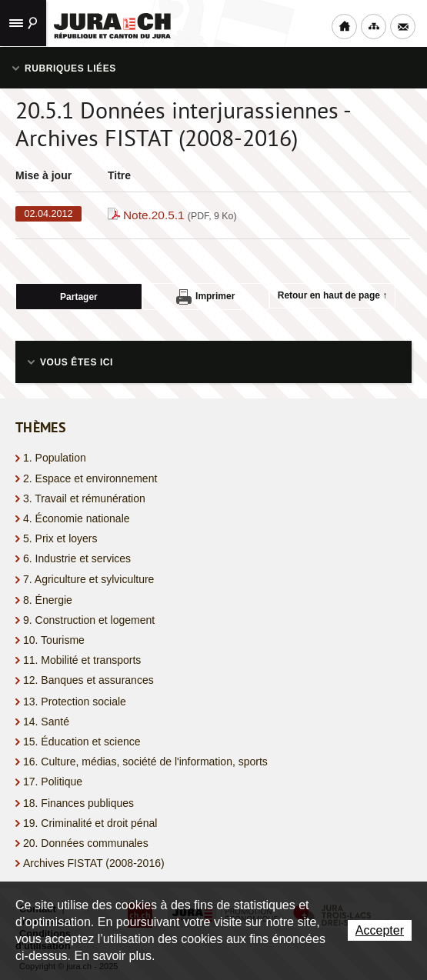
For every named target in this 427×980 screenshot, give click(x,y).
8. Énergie (48, 600)
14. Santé (46, 722)
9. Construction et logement (89, 620)
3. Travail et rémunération (84, 498)
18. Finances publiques (78, 803)
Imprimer (205, 297)
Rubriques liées (70, 68)
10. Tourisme (54, 640)
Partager (79, 297)
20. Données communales (86, 843)
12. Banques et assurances (88, 680)
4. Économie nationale (77, 518)
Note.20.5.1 (180, 215)
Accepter (380, 930)
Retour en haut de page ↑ (333, 295)
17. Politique (53, 782)
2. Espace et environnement (90, 478)
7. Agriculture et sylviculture (88, 579)
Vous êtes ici (77, 362)
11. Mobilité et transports (82, 660)
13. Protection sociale (75, 702)
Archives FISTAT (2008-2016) (94, 863)
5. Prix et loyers (60, 538)
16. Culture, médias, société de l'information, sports (145, 762)
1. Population (55, 458)
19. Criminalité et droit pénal (90, 823)
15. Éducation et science (82, 742)
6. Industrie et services (77, 558)
